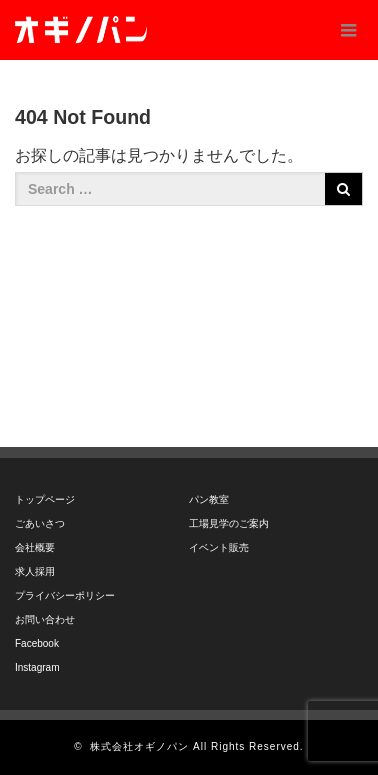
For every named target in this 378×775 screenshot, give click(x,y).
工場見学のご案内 (229, 523)
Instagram (37, 667)
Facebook (37, 643)
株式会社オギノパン (139, 746)
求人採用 (35, 571)
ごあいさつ (40, 523)
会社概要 (35, 547)
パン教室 (209, 499)
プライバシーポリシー (65, 595)
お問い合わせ (45, 619)
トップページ (45, 499)
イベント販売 (219, 547)
